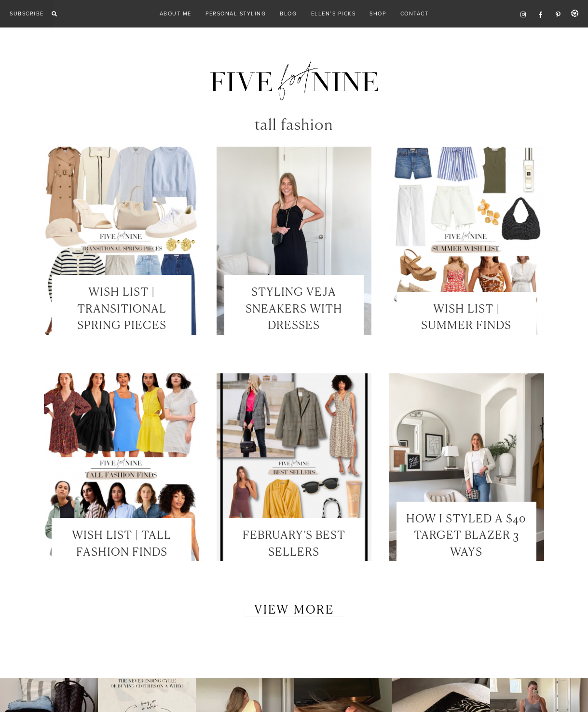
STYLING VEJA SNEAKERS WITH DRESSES (294, 309)
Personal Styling (236, 14)
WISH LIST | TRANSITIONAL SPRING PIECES (122, 309)
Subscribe (27, 14)
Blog (288, 14)
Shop (378, 14)
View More (294, 610)
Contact (415, 14)
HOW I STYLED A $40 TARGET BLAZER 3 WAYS (466, 536)
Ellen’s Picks (334, 14)
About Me (176, 14)
